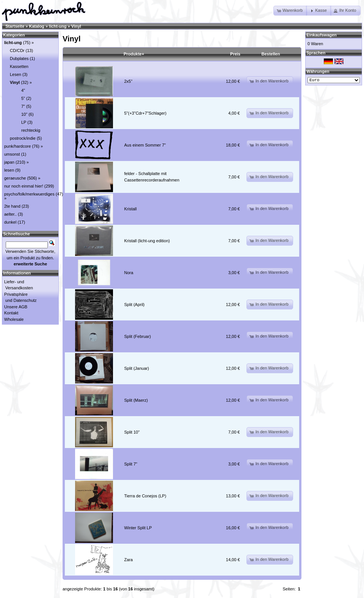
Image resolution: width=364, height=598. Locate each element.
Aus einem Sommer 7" (145, 145)
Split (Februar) (138, 336)
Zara (129, 560)
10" (24, 114)
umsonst (12, 154)
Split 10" (132, 432)
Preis (235, 54)
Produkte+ (134, 54)
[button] (290, 11)
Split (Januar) (137, 368)
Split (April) (135, 305)
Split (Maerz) (136, 400)
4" (23, 90)
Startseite (15, 26)
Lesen (16, 74)
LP (24, 122)
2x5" (129, 81)
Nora (129, 273)
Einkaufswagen (322, 35)
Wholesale (14, 319)
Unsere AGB (16, 307)
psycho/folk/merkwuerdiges (29, 194)
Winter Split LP (138, 528)
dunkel (10, 222)
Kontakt (11, 313)
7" (23, 106)
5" (23, 98)
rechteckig (31, 130)
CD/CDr (17, 50)
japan (9, 162)
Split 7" (131, 464)
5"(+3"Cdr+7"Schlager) (145, 113)
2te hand (12, 206)
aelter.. (10, 214)
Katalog (37, 26)
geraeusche (15, 178)
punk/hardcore (17, 146)
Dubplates (19, 58)
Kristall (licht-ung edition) (147, 241)
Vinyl (76, 26)
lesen (9, 170)
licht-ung (58, 26)
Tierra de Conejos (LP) (145, 496)
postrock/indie (23, 138)
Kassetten (19, 66)
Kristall (131, 209)
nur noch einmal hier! (24, 186)
